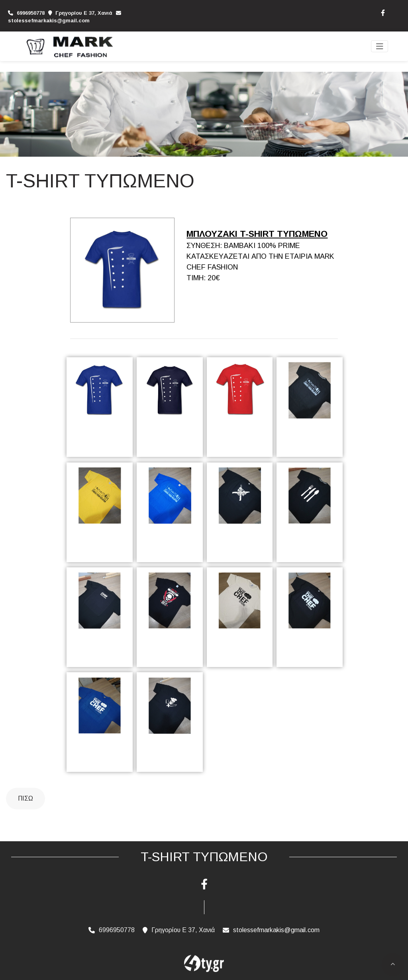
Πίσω (25, 798)
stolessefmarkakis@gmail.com (49, 21)
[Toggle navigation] (380, 46)
